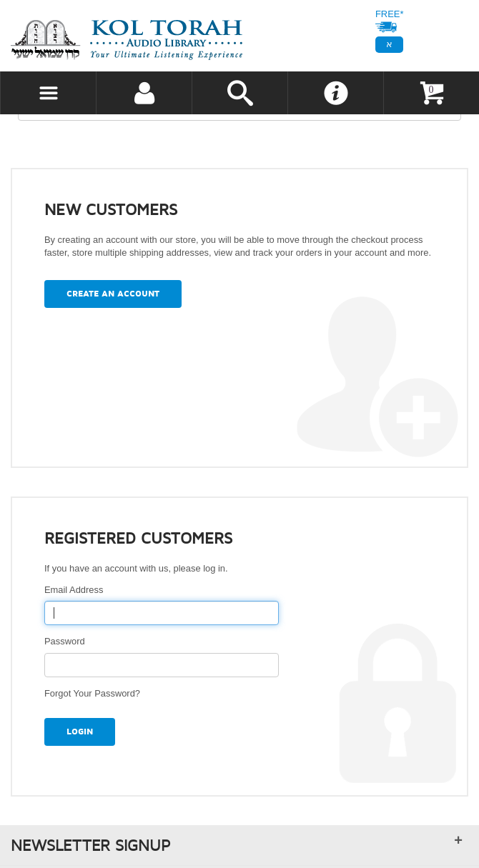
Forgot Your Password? (92, 693)
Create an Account (113, 294)
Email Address (76, 590)
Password (67, 641)
